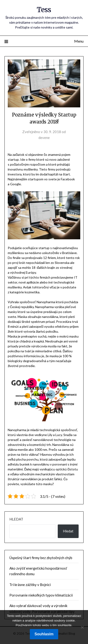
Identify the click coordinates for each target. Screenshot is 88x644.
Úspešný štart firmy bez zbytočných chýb (41, 558)
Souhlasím (44, 634)
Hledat (16, 519)
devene (44, 138)
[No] (82, 627)
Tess (44, 10)
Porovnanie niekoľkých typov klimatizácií (41, 595)
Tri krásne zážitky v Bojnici (30, 585)
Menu (79, 41)
